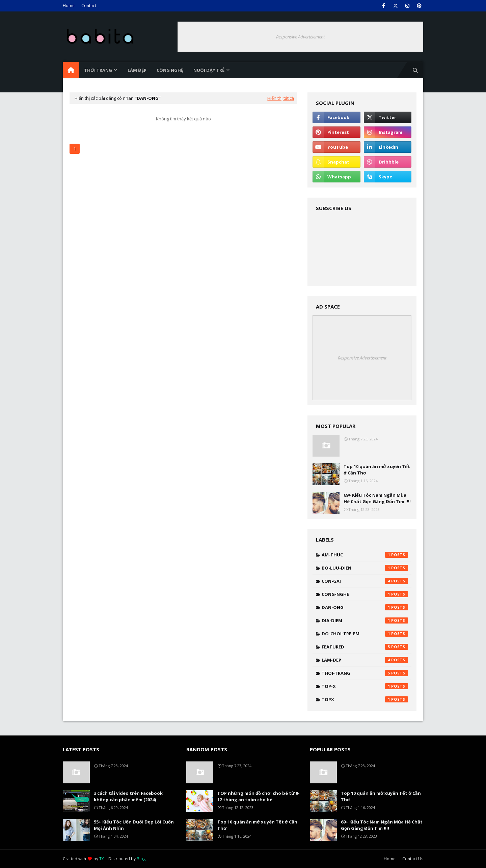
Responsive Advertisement (300, 37)
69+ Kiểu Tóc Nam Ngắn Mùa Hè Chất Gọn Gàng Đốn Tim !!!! (377, 498)
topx (365, 699)
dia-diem (365, 620)
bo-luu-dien (365, 568)
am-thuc (365, 555)
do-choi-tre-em (365, 634)
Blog (141, 859)
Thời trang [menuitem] (98, 70)
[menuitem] (71, 70)
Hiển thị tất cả (281, 98)
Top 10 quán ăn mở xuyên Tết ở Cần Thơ (377, 470)
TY (102, 859)
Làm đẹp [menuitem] (137, 70)
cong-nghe (365, 594)
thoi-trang (365, 673)
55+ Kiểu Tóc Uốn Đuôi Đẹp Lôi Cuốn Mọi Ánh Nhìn (134, 825)
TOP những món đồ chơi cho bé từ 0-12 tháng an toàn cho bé (259, 797)
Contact (89, 6)
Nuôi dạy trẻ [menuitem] (209, 70)
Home (69, 6)
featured (365, 647)
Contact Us (413, 859)
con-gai (365, 581)
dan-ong (365, 607)
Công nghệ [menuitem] (170, 70)
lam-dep (365, 660)
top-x (365, 686)
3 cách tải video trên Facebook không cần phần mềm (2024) (128, 797)
